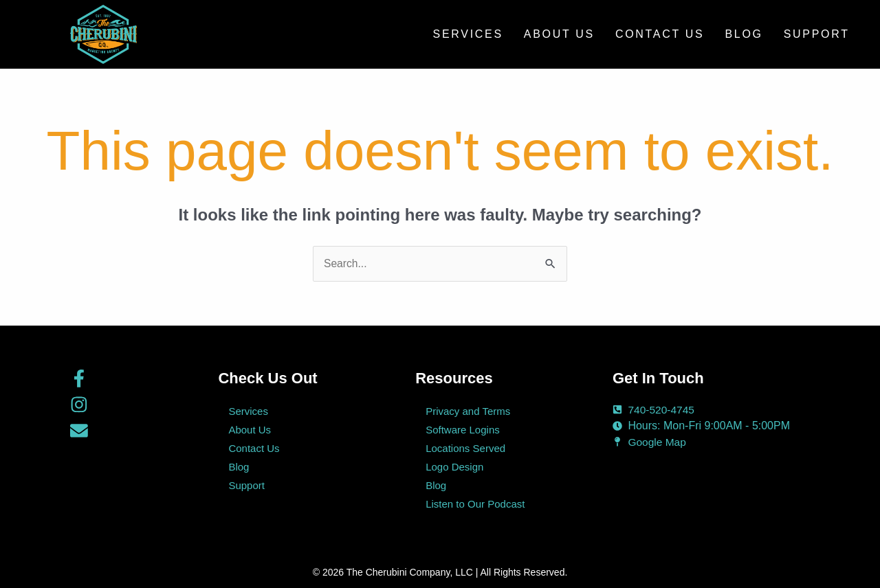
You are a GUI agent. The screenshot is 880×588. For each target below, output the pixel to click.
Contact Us (660, 34)
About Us (559, 34)
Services (468, 34)
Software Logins (463, 430)
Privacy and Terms (468, 411)
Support (817, 34)
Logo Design (454, 467)
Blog (744, 34)
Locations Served (465, 448)
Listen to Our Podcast (475, 504)
